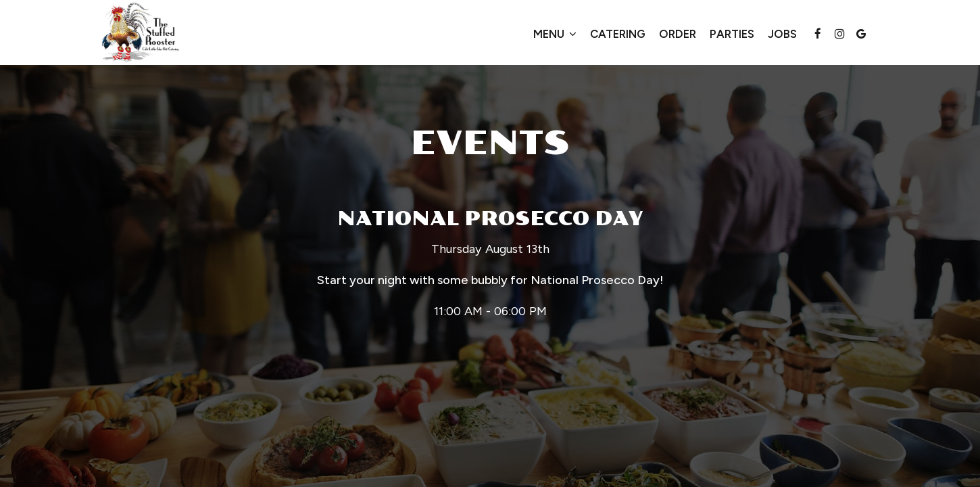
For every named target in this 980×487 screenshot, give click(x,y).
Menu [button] (555, 34)
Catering (618, 34)
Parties (732, 34)
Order (678, 34)
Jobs (782, 34)
